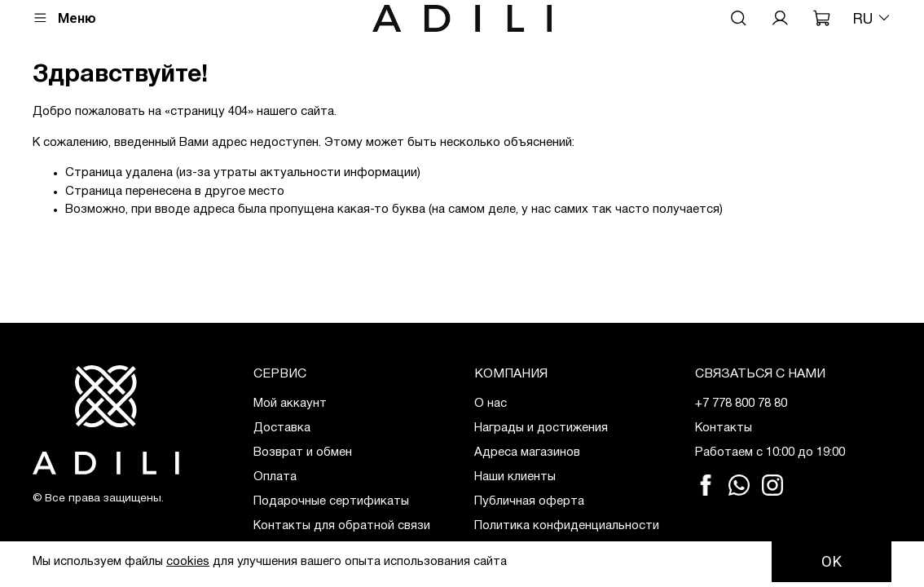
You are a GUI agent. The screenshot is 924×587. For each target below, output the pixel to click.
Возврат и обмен (303, 452)
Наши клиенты (515, 477)
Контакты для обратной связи (342, 526)
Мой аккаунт (290, 404)
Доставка (282, 428)
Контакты (724, 428)
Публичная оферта (529, 501)
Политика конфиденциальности (567, 526)
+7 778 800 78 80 (741, 404)
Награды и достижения (541, 428)
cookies (188, 562)
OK (832, 562)
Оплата (275, 477)
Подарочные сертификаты (331, 501)
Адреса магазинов (527, 452)
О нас (491, 404)
